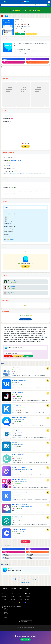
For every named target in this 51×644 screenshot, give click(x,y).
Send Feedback (5, 602)
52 (9, 226)
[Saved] (5, 2)
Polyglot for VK (16, 442)
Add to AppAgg (26, 582)
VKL (19, 382)
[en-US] (26, 622)
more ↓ (25, 53)
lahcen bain (12, 292)
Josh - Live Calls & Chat (18, 393)
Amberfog (20, 432)
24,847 (40, 10)
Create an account (25, 639)
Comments (14, 602)
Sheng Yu (13, 287)
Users (12, 591)
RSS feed (43, 337)
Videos (20, 599)
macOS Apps (9, 221)
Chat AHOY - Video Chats (18, 517)
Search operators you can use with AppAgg (25, 579)
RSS (20, 602)
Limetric (19, 519)
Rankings (13, 599)
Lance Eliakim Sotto (16, 281)
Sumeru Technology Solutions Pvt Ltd (25, 469)
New (20, 591)
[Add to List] (48, 368)
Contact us (4, 597)
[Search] (18, 5)
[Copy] (49, 39)
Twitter (27, 599)
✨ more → (25, 542)
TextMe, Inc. (20, 457)
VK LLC (6, 208)
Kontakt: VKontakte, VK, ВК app (20, 492)
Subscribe (11, 240)
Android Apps (9, 213)
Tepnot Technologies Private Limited (25, 507)
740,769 (29, 10)
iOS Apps (8, 217)
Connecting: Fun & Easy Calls (19, 529)
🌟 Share (8, 356)
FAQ (3, 591)
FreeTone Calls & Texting (18, 455)
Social (14, 370)
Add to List (32, 34)
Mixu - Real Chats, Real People (19, 480)
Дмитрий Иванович (22, 407)
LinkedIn (28, 594)
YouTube (28, 591)
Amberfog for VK (16, 430)
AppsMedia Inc (21, 420)
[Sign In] (49, 2)
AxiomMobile (20, 444)
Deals (20, 597)
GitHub (27, 597)
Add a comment (27, 26)
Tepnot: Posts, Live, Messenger (20, 505)
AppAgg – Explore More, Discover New (27, 627)
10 (15, 386)
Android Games (10, 215)
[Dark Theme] (46, 2)
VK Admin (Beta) (16, 368)
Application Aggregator (16, 606)
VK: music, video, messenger (19, 380)
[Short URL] (18, 353)
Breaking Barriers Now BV (23, 482)
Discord (27, 602)
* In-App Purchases (9, 116)
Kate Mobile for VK (17, 405)
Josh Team (20, 395)
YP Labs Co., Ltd (21, 531)
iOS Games (9, 219)
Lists (12, 594)
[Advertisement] (25, 71)
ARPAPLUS (20, 494)
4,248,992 (17, 10)
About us (4, 594)
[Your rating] (26, 24)
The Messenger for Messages (19, 418)
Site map (4, 599)
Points (13, 597)
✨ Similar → (6, 59)
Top (20, 594)
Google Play (19, 34)
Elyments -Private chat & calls (19, 467)
